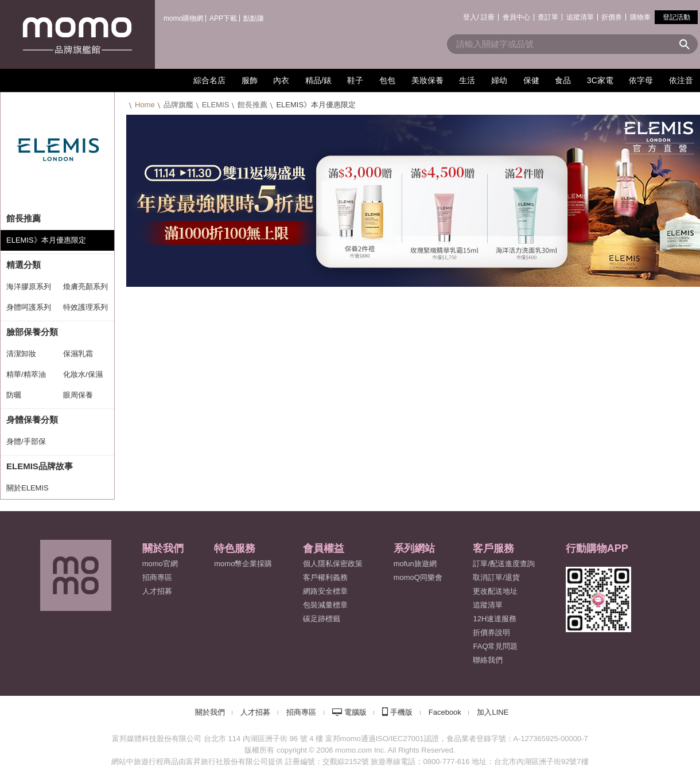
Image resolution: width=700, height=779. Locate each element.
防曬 (14, 395)
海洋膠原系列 (29, 287)
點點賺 (254, 18)
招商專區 (157, 577)
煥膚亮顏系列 (85, 287)
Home (145, 105)
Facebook (445, 712)
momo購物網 (183, 18)
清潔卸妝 (21, 354)
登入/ (471, 17)
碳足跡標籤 (322, 619)
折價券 (612, 17)
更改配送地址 (495, 591)
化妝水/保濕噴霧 (83, 377)
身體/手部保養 (26, 445)
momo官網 (160, 564)
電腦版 (355, 712)
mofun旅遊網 (415, 564)
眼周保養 (78, 395)
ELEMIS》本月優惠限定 (46, 240)
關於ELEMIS (28, 488)
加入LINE (493, 712)
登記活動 (676, 17)
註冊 (488, 17)
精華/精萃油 (26, 374)
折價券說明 (491, 632)
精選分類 (24, 265)
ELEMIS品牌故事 (40, 466)
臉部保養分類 (32, 332)
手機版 (401, 712)
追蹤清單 (580, 17)
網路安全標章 (325, 591)
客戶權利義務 (325, 577)
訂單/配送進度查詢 (504, 564)
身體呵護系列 (29, 307)
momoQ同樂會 (418, 577)
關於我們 (210, 712)
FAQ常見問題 (495, 646)
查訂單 (548, 17)
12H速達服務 (495, 619)
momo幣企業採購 (243, 564)
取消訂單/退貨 (496, 577)
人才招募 (255, 712)
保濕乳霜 (78, 354)
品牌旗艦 (178, 105)
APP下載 (223, 18)
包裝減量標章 (325, 605)
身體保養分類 (32, 420)
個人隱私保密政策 (333, 564)
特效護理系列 (85, 307)
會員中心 (516, 17)
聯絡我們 (488, 660)
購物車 (640, 17)
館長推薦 (252, 105)
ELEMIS (216, 105)
